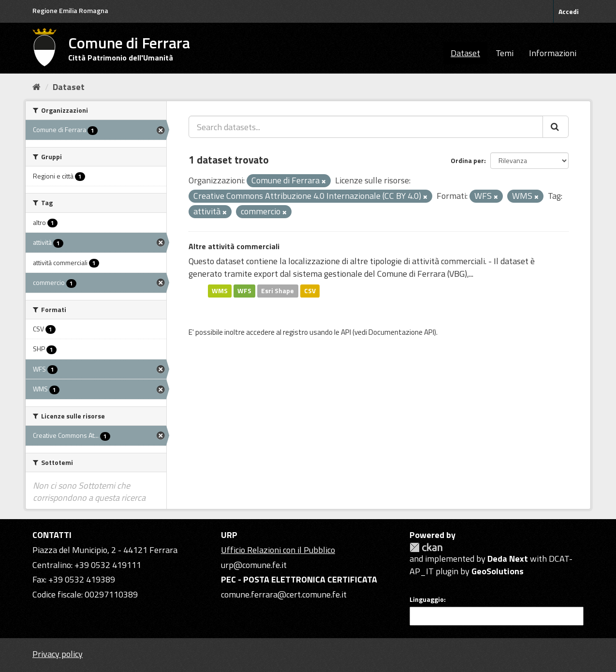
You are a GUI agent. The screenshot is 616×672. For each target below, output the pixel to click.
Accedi (569, 11)
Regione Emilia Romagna (70, 10)
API (346, 332)
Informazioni (553, 53)
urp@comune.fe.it (254, 565)
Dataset (465, 53)
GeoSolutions (498, 571)
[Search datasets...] (366, 127)
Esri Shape (278, 291)
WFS (244, 291)
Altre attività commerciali (234, 246)
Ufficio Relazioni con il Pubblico (278, 550)
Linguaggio (427, 599)
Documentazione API (401, 332)
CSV (310, 291)
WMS (220, 291)
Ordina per (467, 160)
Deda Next (508, 559)
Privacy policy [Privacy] (58, 654)
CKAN (426, 547)
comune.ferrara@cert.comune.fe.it (284, 594)
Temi (505, 53)
